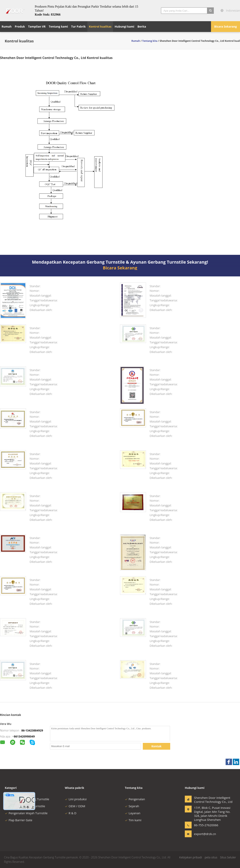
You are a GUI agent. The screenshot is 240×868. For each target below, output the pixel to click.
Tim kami (133, 820)
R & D (71, 813)
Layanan (133, 813)
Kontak (156, 746)
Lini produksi (76, 799)
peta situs (211, 857)
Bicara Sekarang (225, 26)
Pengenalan (135, 799)
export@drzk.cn (205, 834)
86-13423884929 (32, 730)
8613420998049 (24, 736)
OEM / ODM (75, 806)
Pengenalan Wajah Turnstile (26, 813)
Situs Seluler (228, 857)
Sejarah (132, 806)
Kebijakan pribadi (190, 857)
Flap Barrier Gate (18, 820)
